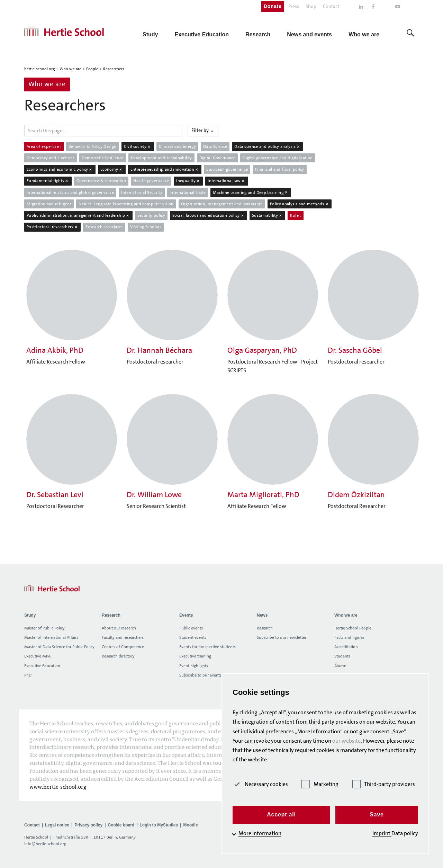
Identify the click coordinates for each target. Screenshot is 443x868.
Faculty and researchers (123, 637)
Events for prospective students (207, 647)
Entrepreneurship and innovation (165, 169)
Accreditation (346, 647)
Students (342, 656)
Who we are (70, 69)
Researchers (114, 69)
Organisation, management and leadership (222, 204)
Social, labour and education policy (209, 215)
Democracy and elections (51, 158)
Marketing (320, 784)
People (92, 69)
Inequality (188, 181)
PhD (28, 675)
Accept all (281, 815)
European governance (227, 169)
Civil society (138, 146)
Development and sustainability (161, 158)
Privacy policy (88, 825)
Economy (112, 169)
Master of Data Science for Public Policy (59, 647)
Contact (331, 6)
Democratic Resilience (103, 158)
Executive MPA (37, 656)
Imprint (382, 833)
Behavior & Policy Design (93, 146)
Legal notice (57, 825)
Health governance (151, 181)
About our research (119, 628)
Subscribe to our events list (204, 675)
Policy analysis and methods (300, 204)
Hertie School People (353, 628)
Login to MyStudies (159, 825)
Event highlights (194, 666)
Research (265, 628)
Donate (273, 6)
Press (294, 6)
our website (346, 741)
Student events (193, 637)
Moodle (191, 825)
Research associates (104, 227)
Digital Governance (217, 158)
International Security (142, 193)
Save (377, 815)
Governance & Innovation (101, 181)
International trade (188, 193)
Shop (311, 6)
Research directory (118, 656)
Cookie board (121, 825)
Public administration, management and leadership (78, 215)
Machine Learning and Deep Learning (251, 193)
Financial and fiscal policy (280, 169)
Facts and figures (349, 637)
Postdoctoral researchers (52, 227)
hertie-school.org (39, 69)
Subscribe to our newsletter (282, 637)
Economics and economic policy (60, 169)
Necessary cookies (260, 784)
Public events (191, 628)
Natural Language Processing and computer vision (126, 204)
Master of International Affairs (51, 637)
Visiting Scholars (146, 227)
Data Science (215, 146)
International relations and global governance (70, 193)
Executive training (195, 656)
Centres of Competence (123, 647)
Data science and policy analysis (267, 146)
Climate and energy (177, 146)
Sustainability (267, 215)
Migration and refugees (49, 204)
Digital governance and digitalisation (278, 158)
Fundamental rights (48, 181)
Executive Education (42, 666)
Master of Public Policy (44, 628)
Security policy (151, 215)
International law (227, 181)
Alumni (341, 666)
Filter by (203, 130)
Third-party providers (383, 784)
